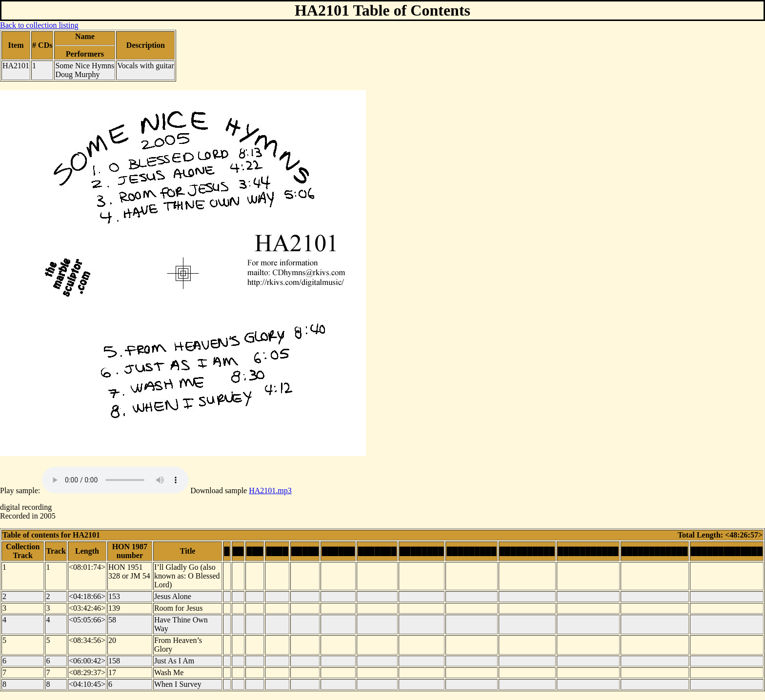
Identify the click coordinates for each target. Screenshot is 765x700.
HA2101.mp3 (270, 490)
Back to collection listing (39, 25)
